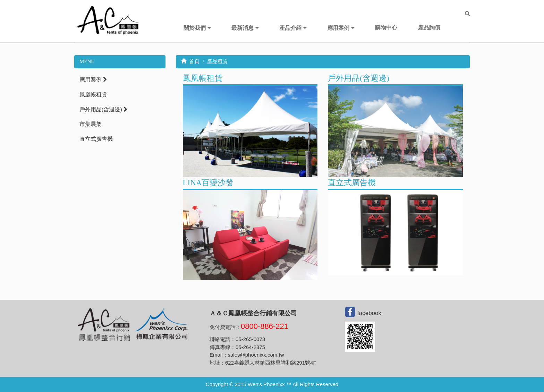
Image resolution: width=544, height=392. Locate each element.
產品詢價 (429, 28)
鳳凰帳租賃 (93, 95)
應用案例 (338, 28)
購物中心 (386, 28)
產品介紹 (290, 28)
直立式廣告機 (96, 139)
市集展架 (91, 124)
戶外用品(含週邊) (103, 109)
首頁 (190, 61)
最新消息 (243, 28)
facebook (369, 313)
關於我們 (195, 28)
